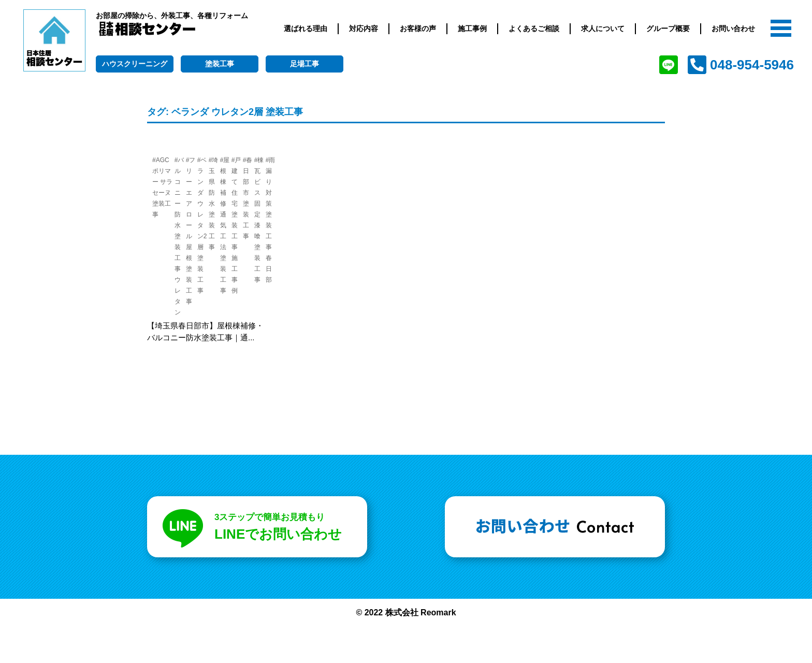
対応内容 (364, 28)
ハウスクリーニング (135, 64)
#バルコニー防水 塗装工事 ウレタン (179, 236)
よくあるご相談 (534, 28)
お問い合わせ (733, 28)
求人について (603, 28)
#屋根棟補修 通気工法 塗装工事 (225, 225)
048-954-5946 (752, 65)
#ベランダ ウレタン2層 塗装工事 (202, 225)
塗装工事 (220, 64)
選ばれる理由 (306, 28)
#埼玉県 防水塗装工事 (214, 204)
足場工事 (304, 64)
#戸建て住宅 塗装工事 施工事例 (236, 225)
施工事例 (472, 28)
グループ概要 (668, 28)
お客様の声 (418, 28)
